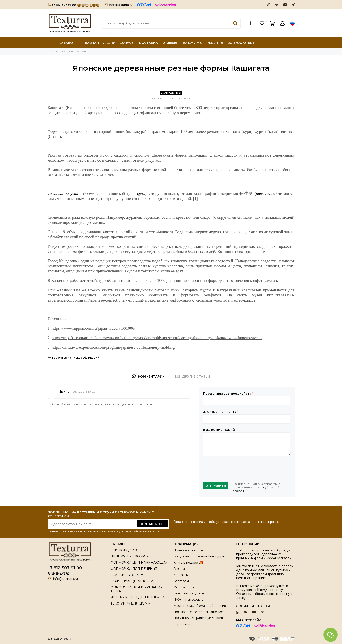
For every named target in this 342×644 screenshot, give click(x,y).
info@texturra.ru (119, 5)
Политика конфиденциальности (199, 618)
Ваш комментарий (220, 430)
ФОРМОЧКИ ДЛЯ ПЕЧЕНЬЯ (134, 569)
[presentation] (237, 469)
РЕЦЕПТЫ (215, 43)
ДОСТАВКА (148, 43)
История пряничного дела (171, 98)
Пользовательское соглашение (198, 612)
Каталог (63, 43)
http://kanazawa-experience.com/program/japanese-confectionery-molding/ (114, 347)
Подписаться (152, 524)
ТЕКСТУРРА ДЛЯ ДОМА (130, 603)
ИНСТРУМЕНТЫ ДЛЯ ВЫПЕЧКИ (137, 597)
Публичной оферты (145, 531)
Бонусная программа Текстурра (199, 556)
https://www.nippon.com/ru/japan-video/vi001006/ (93, 328)
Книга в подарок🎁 (188, 563)
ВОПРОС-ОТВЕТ (241, 43)
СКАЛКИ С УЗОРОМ (127, 575)
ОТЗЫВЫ (170, 43)
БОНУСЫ (127, 43)
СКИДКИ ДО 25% (124, 550)
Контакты (181, 575)
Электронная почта (221, 412)
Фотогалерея (184, 587)
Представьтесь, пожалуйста (228, 394)
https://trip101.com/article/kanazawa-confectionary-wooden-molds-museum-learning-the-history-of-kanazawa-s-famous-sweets (157, 338)
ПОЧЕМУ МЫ (192, 43)
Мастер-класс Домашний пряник (200, 606)
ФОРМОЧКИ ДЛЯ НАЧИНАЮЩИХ (139, 563)
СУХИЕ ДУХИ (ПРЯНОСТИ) (132, 581)
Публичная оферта (188, 600)
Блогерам (181, 581)
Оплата (179, 569)
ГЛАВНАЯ (91, 43)
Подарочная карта (188, 550)
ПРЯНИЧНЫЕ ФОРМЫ (129, 556)
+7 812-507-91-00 (62, 5)
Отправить (216, 486)
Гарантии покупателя (190, 593)
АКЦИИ (109, 43)
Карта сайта (183, 624)
